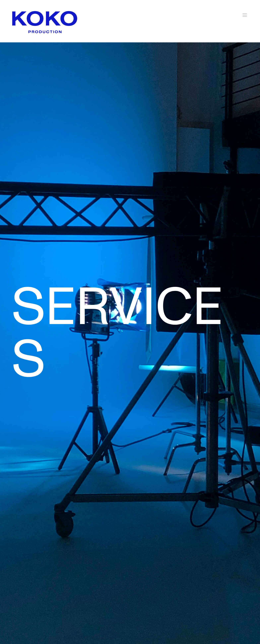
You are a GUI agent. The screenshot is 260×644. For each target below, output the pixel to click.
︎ (245, 15)
